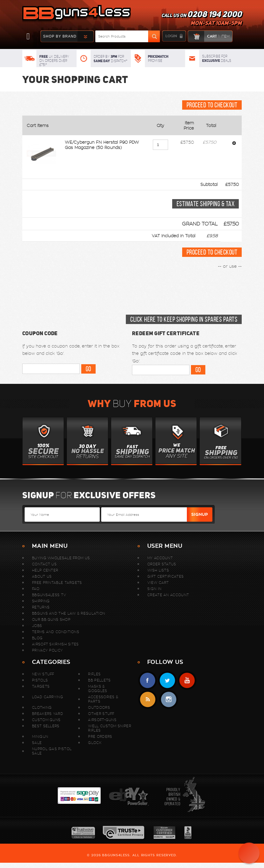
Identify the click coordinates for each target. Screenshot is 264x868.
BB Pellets (99, 680)
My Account (160, 558)
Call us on (202, 19)
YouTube (187, 680)
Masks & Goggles (98, 689)
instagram (169, 700)
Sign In (154, 589)
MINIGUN (40, 736)
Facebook (148, 680)
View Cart (158, 583)
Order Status (162, 564)
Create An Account (168, 595)
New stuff (43, 674)
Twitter (167, 680)
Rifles (94, 674)
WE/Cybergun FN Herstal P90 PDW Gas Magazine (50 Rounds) (102, 145)
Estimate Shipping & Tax (205, 204)
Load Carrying (48, 697)
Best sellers (46, 726)
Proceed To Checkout (212, 105)
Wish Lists (158, 570)
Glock (95, 743)
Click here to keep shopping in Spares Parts (184, 319)
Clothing (42, 707)
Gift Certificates (165, 576)
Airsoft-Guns (102, 720)
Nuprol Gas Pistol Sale (52, 751)
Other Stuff (101, 714)
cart (209, 36)
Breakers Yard (48, 714)
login (171, 36)
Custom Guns (46, 720)
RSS (148, 700)
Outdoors (99, 707)
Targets (41, 686)
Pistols (40, 680)
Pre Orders (100, 736)
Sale (37, 743)
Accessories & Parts (103, 699)
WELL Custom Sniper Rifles (109, 728)
